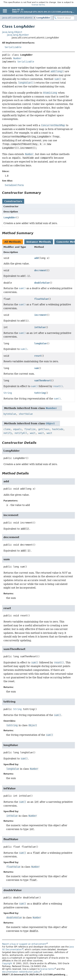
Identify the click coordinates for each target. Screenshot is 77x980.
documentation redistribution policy (21, 972)
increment (40, 315)
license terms (38, 5)
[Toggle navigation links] (5, 11)
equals (17, 429)
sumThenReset (43, 380)
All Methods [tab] (13, 242)
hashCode (58, 429)
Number (17, 58)
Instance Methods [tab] (39, 242)
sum (36, 368)
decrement (40, 270)
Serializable (13, 47)
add (36, 258)
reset (38, 356)
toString (40, 393)
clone (7, 429)
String (8, 393)
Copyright (7, 963)
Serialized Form (14, 185)
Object (50, 423)
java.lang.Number (18, 35)
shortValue (26, 414)
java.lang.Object (12, 32)
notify (8, 433)
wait (33, 433)
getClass (44, 429)
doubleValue (42, 283)
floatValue (41, 299)
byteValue (10, 414)
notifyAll (21, 433)
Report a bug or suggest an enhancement (24, 944)
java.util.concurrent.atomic (17, 18)
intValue (40, 327)
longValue (40, 343)
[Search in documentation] (64, 18)
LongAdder (43, 18)
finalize (30, 429)
